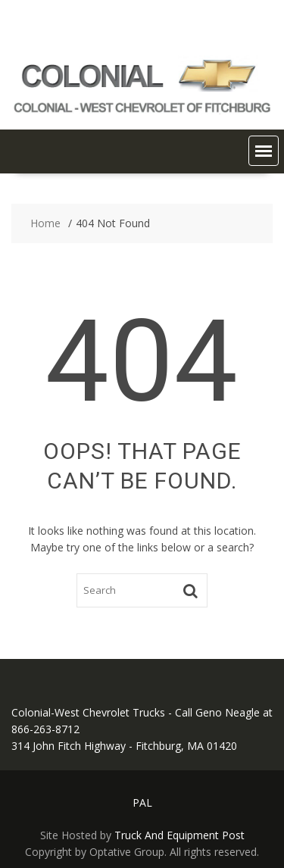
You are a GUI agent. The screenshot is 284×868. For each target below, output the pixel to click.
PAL (142, 802)
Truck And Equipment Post (179, 835)
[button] (264, 151)
